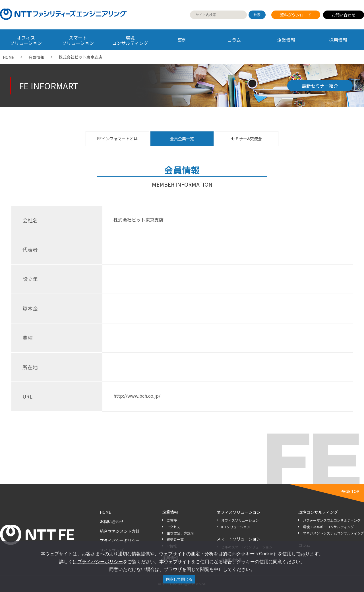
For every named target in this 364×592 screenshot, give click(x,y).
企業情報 (286, 40)
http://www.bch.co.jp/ (137, 396)
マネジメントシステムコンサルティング (333, 533)
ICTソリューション (236, 527)
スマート (78, 40)
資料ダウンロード (296, 15)
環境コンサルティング (318, 512)
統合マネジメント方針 (120, 531)
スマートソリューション (239, 539)
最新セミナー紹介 (320, 86)
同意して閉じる (179, 579)
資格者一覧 (175, 539)
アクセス (173, 527)
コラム (234, 40)
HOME (9, 57)
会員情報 (36, 57)
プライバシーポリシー (120, 541)
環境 (130, 40)
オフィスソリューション (239, 512)
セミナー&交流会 (247, 139)
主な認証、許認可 (180, 533)
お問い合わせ (344, 15)
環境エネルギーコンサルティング (328, 527)
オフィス (26, 40)
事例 (182, 40)
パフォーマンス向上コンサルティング (332, 520)
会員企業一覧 (182, 139)
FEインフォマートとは (117, 139)
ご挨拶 (172, 520)
